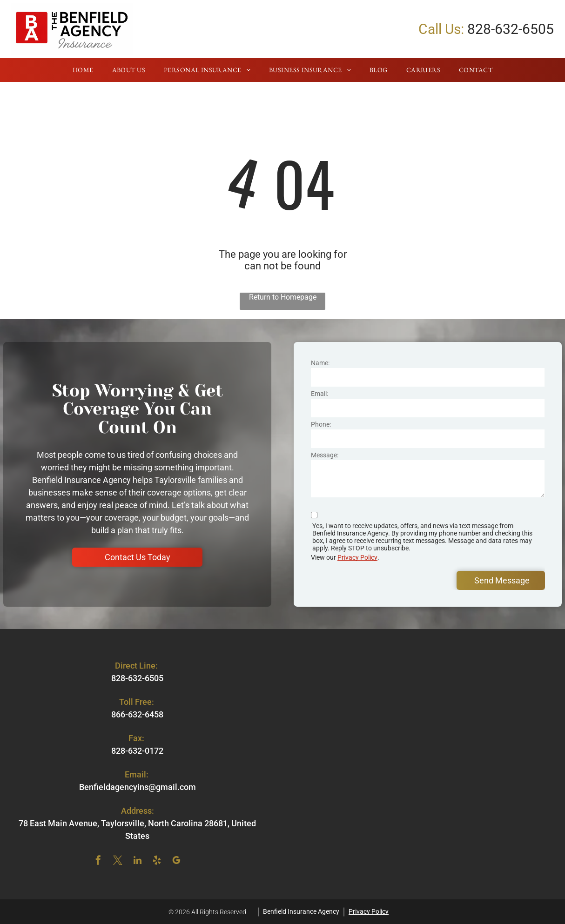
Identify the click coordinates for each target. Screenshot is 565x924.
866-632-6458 (137, 714)
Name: (320, 363)
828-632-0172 (137, 751)
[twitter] (118, 861)
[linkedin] (137, 861)
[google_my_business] (176, 861)
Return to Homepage (283, 297)
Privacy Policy (357, 557)
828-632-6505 (511, 29)
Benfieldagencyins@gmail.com (138, 787)
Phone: (321, 424)
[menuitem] (83, 70)
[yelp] (157, 861)
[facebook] (98, 861)
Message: (325, 455)
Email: (319, 394)
